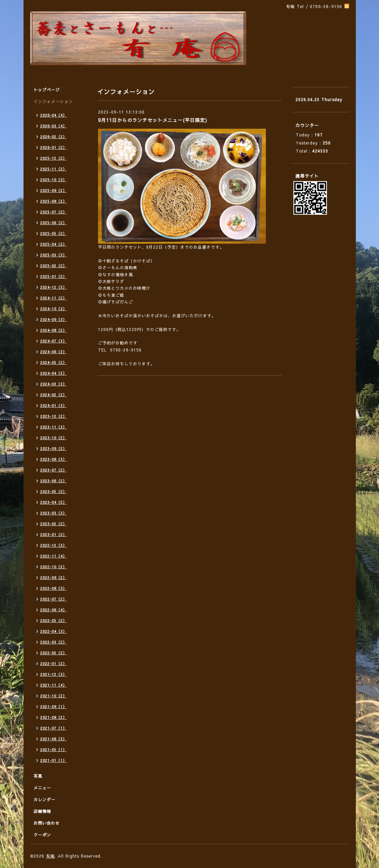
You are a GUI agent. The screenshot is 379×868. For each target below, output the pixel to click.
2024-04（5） (54, 373)
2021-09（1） (54, 707)
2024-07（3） (54, 341)
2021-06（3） (54, 739)
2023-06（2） (54, 481)
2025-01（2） (54, 276)
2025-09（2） (54, 190)
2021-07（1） (54, 728)
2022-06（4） (54, 610)
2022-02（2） (54, 653)
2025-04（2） (54, 244)
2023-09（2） (54, 448)
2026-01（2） (54, 147)
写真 (38, 776)
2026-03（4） (54, 126)
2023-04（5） (54, 502)
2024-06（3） (54, 352)
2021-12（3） (54, 674)
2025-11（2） (54, 169)
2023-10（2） (54, 438)
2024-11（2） (54, 298)
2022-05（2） (54, 621)
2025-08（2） (54, 201)
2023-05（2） (54, 491)
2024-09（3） (54, 319)
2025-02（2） (54, 266)
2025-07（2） (54, 212)
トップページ (47, 90)
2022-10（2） (54, 567)
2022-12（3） (54, 545)
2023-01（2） (54, 534)
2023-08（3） (54, 459)
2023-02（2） (54, 524)
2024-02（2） (54, 395)
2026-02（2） (54, 137)
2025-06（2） (54, 223)
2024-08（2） (54, 330)
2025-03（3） (54, 255)
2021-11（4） (54, 685)
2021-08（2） (54, 717)
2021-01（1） (54, 760)
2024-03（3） (54, 384)
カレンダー (44, 799)
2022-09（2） (54, 577)
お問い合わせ (47, 823)
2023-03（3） (54, 513)
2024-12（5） (54, 287)
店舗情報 (42, 811)
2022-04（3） (54, 631)
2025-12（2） (54, 158)
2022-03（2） (54, 642)
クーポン (42, 835)
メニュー (42, 788)
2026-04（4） (54, 115)
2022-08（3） (54, 588)
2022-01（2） (54, 664)
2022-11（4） (54, 556)
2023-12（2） (54, 416)
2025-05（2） (54, 233)
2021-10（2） (54, 696)
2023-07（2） (54, 470)
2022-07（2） (54, 599)
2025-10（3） (54, 180)
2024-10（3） (54, 309)
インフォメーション (53, 101)
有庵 (50, 856)
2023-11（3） (54, 427)
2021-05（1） (54, 750)
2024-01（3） (54, 405)
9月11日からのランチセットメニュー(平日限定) (153, 120)
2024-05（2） (54, 362)
